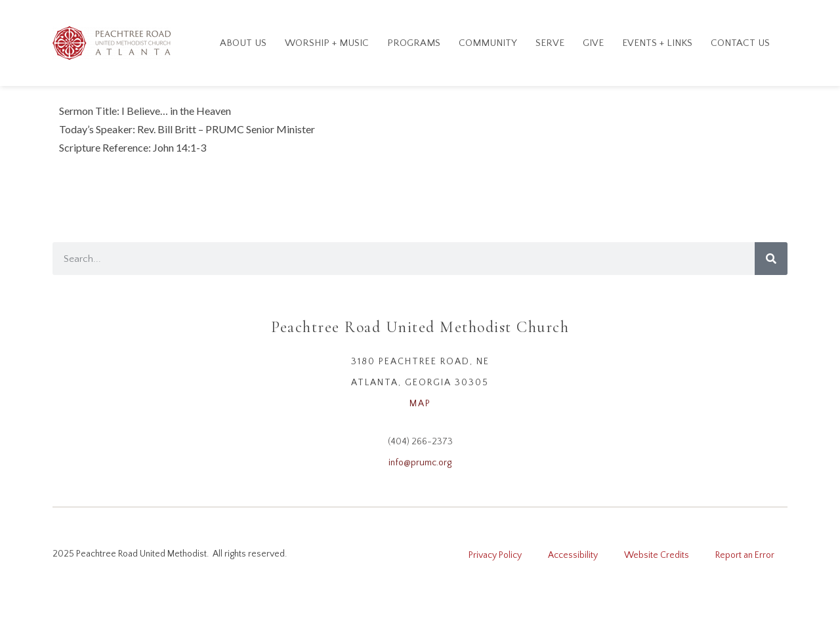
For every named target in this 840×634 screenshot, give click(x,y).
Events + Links (657, 43)
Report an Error (745, 555)
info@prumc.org (420, 463)
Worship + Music (327, 43)
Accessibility (573, 555)
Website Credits (657, 555)
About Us (243, 43)
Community (488, 43)
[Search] (771, 259)
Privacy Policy (495, 555)
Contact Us (740, 43)
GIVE (593, 43)
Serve (550, 43)
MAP (420, 404)
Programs (414, 43)
